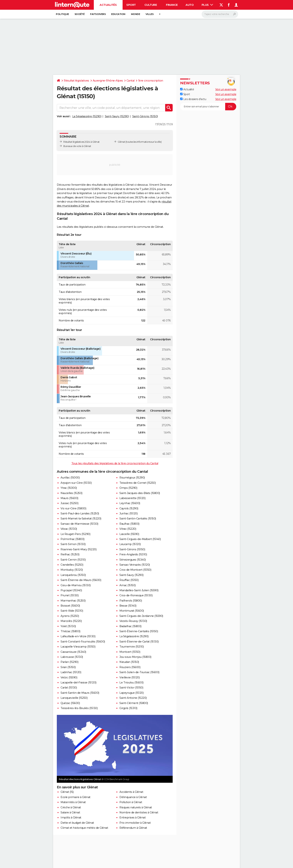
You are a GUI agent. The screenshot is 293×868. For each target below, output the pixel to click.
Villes (149, 14)
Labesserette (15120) (132, 498)
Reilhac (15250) (70, 554)
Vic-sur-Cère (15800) (73, 508)
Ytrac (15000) (69, 488)
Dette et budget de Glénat (77, 823)
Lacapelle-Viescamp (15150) (78, 647)
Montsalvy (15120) (72, 570)
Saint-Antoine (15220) (133, 698)
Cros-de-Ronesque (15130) (136, 595)
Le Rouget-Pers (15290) (75, 534)
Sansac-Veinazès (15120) (135, 565)
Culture (151, 5)
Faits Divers (98, 14)
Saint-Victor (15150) (131, 688)
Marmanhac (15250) (73, 601)
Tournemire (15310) (132, 647)
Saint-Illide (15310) (72, 611)
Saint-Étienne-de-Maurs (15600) (81, 580)
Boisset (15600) (70, 606)
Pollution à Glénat (131, 802)
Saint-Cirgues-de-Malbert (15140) (140, 539)
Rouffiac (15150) (129, 580)
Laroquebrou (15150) (73, 575)
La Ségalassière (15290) (87, 116)
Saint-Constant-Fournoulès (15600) (83, 642)
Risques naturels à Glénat (136, 807)
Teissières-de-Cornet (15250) (138, 483)
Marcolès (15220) (71, 621)
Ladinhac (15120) (71, 672)
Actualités (108, 5)
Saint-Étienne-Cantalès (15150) (139, 631)
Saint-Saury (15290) (117, 116)
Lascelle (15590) (129, 534)
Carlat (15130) (69, 688)
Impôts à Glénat (71, 818)
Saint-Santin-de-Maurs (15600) (80, 693)
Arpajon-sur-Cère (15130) (76, 483)
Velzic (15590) (69, 677)
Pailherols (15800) (131, 601)
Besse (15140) (128, 606)
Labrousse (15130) (72, 657)
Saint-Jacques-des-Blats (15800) (140, 493)
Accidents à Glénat (131, 792)
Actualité (187, 89)
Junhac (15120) (128, 513)
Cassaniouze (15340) (73, 652)
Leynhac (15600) (130, 503)
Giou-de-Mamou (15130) (76, 585)
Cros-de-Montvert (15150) (135, 570)
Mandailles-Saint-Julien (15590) (139, 590)
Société (80, 14)
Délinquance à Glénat (133, 797)
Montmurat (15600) (132, 611)
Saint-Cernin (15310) (73, 560)
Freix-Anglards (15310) (133, 554)
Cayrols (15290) (129, 508)
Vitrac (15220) (128, 529)
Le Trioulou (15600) (131, 683)
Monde (136, 14)
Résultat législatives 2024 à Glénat (81, 142)
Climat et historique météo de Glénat (84, 828)
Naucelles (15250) (71, 493)
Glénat (121, 142)
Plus (207, 5)
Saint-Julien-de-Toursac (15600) (139, 672)
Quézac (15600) (70, 703)
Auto (190, 5)
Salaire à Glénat (70, 812)
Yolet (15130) (68, 626)
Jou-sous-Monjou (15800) (135, 657)
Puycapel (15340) (71, 590)
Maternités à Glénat (73, 802)
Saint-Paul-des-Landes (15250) (80, 513)
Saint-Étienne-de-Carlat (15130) (139, 642)
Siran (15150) (68, 667)
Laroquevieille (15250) (74, 698)
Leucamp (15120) (130, 544)
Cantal (131, 81)
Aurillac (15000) (70, 478)
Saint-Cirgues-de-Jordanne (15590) (141, 616)
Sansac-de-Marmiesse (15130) (79, 524)
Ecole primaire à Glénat (75, 797)
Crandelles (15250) (72, 565)
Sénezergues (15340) (133, 560)
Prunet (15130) (70, 595)
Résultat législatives (76, 81)
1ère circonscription (151, 81)
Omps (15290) (128, 488)
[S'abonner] (208, 107)
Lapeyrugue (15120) (131, 693)
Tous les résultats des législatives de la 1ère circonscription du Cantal (115, 463)
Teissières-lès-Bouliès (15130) (79, 708)
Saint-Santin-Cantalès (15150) (138, 519)
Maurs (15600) (69, 498)
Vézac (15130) (69, 529)
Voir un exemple (226, 89)
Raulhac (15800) (129, 524)
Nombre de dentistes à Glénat (139, 812)
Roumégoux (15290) (132, 478)
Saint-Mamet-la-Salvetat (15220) (81, 519)
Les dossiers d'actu (193, 99)
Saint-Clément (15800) (134, 703)
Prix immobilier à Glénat (135, 823)
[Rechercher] (220, 14)
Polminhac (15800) (73, 539)
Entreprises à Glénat (132, 818)
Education (118, 14)
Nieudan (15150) (129, 662)
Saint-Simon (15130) (73, 544)
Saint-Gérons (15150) (145, 116)
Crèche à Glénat (71, 807)
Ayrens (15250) (70, 616)
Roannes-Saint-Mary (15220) (78, 549)
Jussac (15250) (69, 503)
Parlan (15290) (69, 662)
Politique (62, 14)
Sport (131, 5)
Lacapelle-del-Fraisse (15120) (78, 683)
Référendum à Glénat (133, 828)
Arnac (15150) (128, 585)
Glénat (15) (67, 792)
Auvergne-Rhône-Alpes (108, 81)
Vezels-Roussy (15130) (133, 621)
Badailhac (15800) (130, 626)
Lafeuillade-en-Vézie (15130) (78, 636)
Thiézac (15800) (70, 631)
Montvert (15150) (130, 652)
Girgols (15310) (128, 708)
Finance (172, 5)
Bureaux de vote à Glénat (77, 146)
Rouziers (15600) (130, 667)
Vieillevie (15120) (129, 677)
